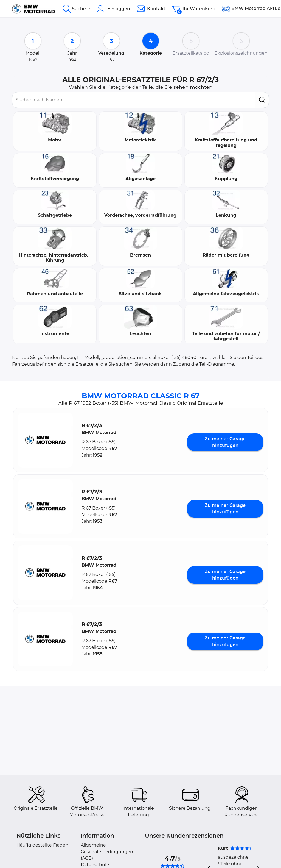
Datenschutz (95, 865)
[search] (262, 100)
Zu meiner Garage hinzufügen (225, 442)
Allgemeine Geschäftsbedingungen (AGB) (107, 852)
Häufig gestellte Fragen (42, 845)
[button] (45, 440)
